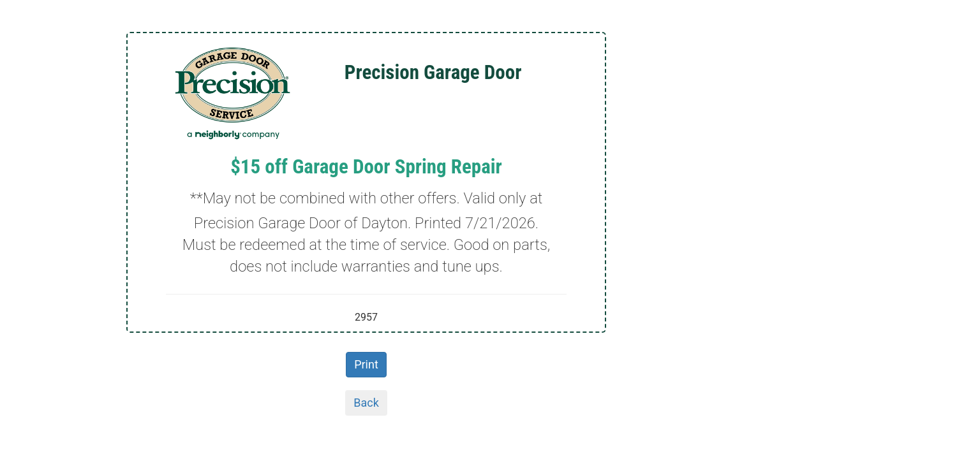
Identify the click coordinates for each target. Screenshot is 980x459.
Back (366, 403)
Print (366, 364)
